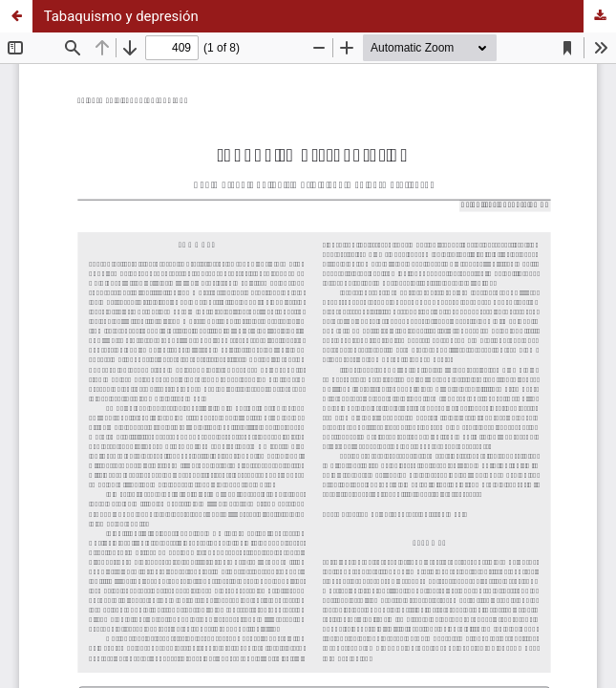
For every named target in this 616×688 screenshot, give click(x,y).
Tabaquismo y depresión (121, 16)
